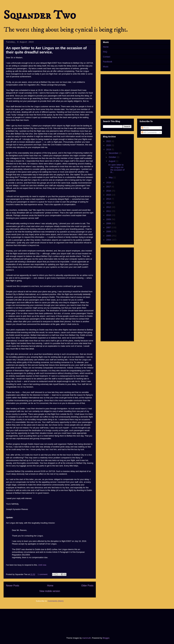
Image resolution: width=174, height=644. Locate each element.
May (111, 177)
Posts (145, 128)
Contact (107, 57)
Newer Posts (13, 586)
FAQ (105, 52)
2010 (109, 215)
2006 (109, 231)
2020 (109, 145)
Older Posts (87, 586)
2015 (109, 195)
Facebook (108, 62)
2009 (109, 219)
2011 (109, 211)
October (113, 157)
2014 (109, 199)
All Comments (149, 132)
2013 (109, 203)
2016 (109, 191)
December (114, 153)
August (112, 161)
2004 (109, 240)
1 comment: (43, 574)
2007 (109, 227)
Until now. (42, 565)
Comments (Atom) (56, 601)
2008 (109, 223)
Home (50, 586)
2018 (109, 183)
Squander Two (40, 15)
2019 (109, 149)
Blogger (106, 638)
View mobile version (50, 591)
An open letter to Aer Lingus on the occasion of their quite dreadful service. (46, 50)
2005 (109, 236)
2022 (109, 141)
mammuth (87, 638)
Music (106, 67)
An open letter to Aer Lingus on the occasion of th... (116, 168)
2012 (109, 207)
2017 (109, 187)
